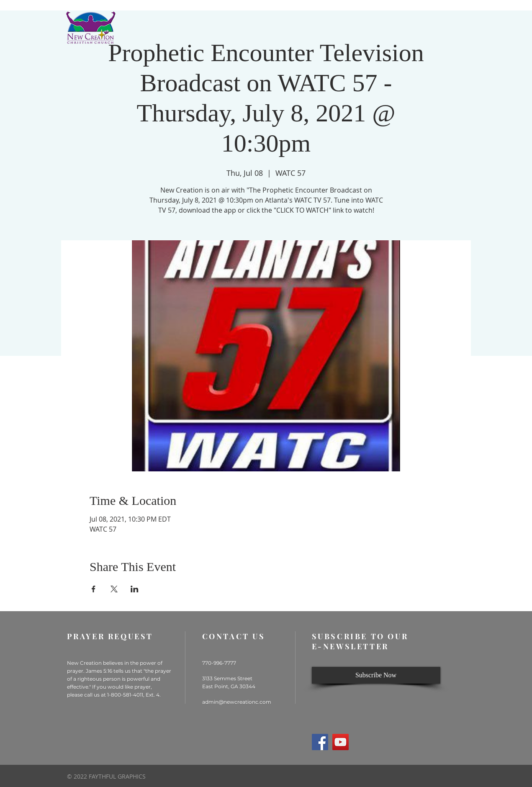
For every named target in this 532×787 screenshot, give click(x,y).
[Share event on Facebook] (94, 589)
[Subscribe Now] (376, 675)
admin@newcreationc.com (237, 702)
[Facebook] (320, 742)
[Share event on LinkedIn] (135, 589)
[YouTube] (341, 742)
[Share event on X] (114, 589)
